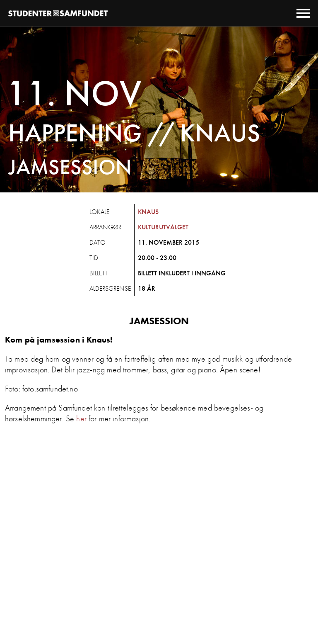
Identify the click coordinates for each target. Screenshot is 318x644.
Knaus (148, 212)
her (81, 418)
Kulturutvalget (163, 227)
